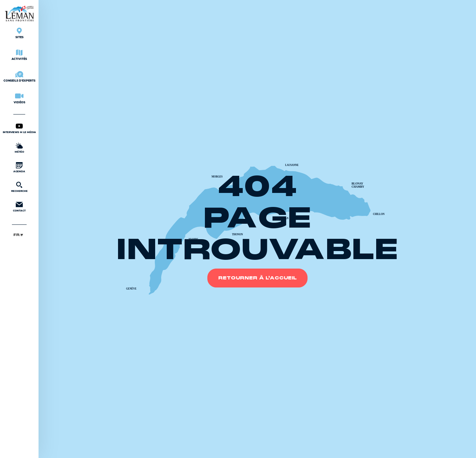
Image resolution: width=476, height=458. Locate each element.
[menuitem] (19, 235)
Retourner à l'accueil (257, 278)
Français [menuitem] (17, 235)
